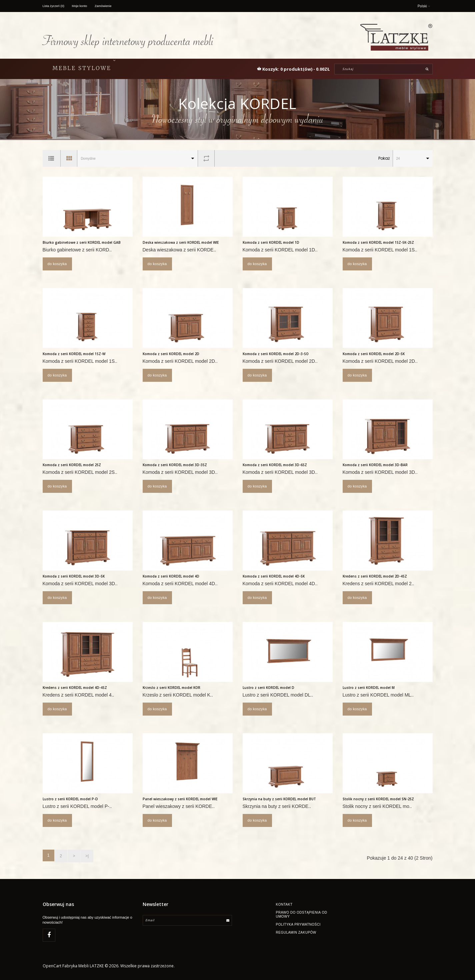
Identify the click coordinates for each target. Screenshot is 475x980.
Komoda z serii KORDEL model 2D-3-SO (276, 354)
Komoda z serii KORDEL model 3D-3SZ (175, 465)
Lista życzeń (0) (54, 6)
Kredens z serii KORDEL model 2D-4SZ (375, 576)
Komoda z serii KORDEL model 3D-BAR (375, 465)
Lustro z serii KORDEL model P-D (70, 799)
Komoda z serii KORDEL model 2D (171, 354)
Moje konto (81, 6)
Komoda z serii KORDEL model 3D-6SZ (275, 465)
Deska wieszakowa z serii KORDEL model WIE (181, 242)
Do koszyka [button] (57, 264)
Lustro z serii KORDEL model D (268, 688)
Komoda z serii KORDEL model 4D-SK (274, 576)
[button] (293, 69)
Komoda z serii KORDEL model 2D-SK (374, 354)
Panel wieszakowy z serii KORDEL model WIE (180, 799)
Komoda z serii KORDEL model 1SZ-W (74, 354)
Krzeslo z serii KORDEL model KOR (171, 688)
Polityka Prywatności (298, 923)
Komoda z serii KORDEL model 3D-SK (74, 576)
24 (398, 159)
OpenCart (52, 967)
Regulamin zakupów (296, 931)
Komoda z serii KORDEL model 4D (171, 576)
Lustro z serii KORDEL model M (369, 688)
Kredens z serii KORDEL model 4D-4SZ (75, 688)
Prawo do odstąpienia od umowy (302, 913)
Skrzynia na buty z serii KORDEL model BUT (279, 799)
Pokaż (384, 158)
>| (84, 855)
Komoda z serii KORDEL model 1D (271, 242)
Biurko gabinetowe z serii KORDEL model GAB (82, 242)
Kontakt (284, 903)
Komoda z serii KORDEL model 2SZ (72, 465)
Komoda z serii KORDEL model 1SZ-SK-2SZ (378, 242)
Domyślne (88, 159)
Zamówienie (106, 6)
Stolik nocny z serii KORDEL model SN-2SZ (378, 799)
